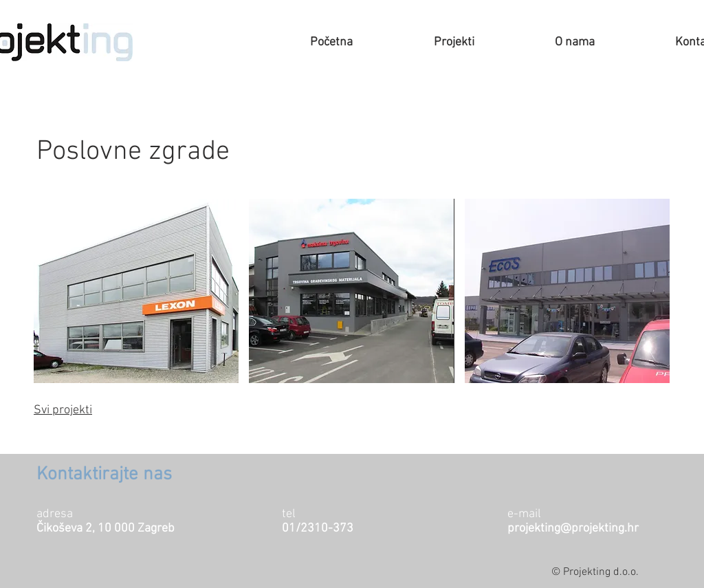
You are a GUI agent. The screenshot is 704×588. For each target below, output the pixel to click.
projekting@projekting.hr (573, 529)
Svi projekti (63, 410)
